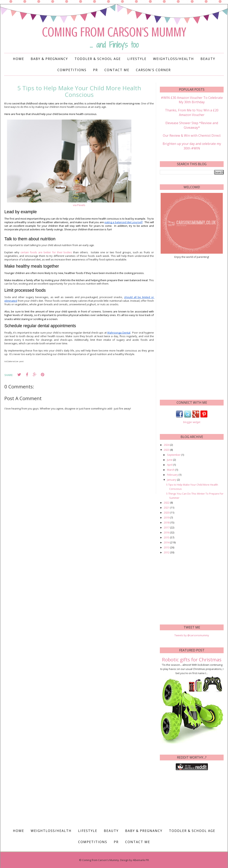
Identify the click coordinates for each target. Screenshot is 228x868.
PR (95, 70)
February (173, 474)
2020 (167, 512)
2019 (167, 517)
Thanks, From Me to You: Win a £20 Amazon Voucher (192, 112)
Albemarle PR (141, 859)
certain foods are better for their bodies (46, 252)
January (172, 479)
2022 (167, 502)
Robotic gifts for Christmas (192, 659)
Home (19, 59)
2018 (167, 522)
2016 (167, 532)
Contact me (117, 70)
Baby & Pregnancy (49, 59)
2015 (167, 537)
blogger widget (192, 422)
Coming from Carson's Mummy (114, 32)
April (170, 464)
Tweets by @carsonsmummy (192, 635)
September (174, 454)
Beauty (208, 59)
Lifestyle (137, 59)
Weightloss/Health (173, 59)
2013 (167, 547)
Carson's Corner (153, 70)
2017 (167, 527)
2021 (167, 507)
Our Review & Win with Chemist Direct (192, 135)
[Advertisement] (192, 328)
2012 (167, 552)
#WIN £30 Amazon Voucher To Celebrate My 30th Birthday (192, 100)
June (170, 459)
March (171, 469)
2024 (167, 444)
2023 (167, 449)
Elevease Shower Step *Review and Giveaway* (192, 125)
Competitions (72, 70)
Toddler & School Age (98, 59)
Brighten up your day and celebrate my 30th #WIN (192, 145)
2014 (167, 542)
